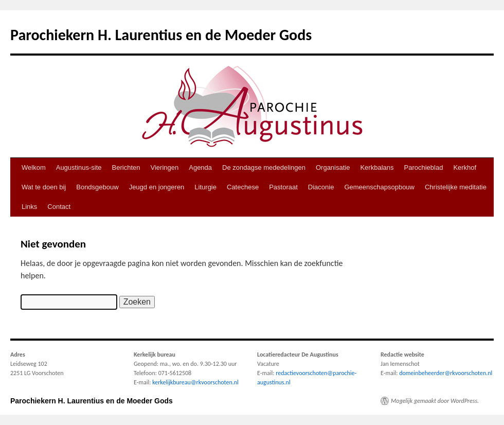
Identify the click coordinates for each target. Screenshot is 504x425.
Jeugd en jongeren (157, 187)
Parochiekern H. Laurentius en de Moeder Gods (161, 35)
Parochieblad (424, 167)
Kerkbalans (377, 167)
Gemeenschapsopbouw (379, 187)
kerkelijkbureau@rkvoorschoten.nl (195, 382)
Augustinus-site (79, 167)
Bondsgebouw (97, 187)
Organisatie (333, 167)
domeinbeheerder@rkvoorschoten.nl (446, 373)
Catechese (243, 187)
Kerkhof (465, 167)
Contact (59, 207)
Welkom (34, 167)
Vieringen (165, 167)
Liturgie (205, 187)
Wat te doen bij (44, 187)
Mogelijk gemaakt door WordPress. (435, 401)
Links (29, 207)
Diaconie (321, 187)
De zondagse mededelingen (264, 167)
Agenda (200, 167)
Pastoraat (283, 187)
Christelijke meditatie (456, 187)
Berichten (126, 167)
